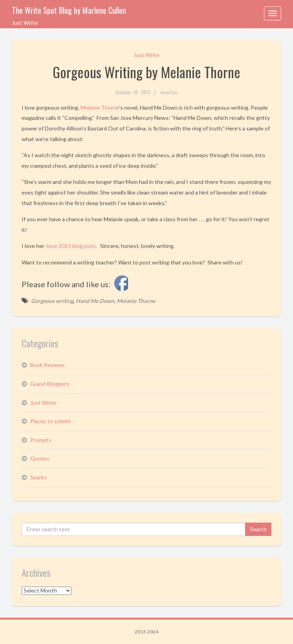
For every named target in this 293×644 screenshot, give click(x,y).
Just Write (146, 55)
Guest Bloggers (50, 384)
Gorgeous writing (52, 301)
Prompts (41, 440)
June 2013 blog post (71, 246)
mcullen (169, 92)
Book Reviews (48, 365)
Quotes (40, 458)
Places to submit (51, 421)
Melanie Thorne (100, 107)
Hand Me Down (95, 301)
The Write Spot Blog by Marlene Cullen (69, 10)
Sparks (38, 477)
